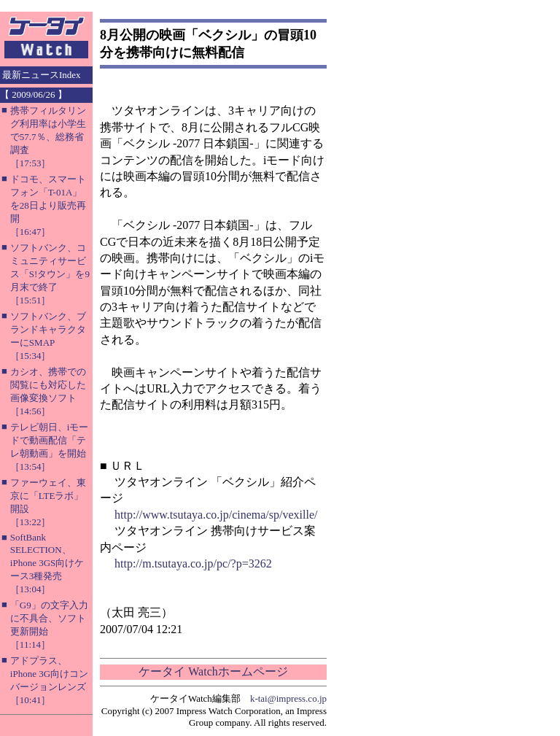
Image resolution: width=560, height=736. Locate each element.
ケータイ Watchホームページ (213, 671)
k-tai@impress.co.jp (288, 698)
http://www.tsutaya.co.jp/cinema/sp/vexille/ (216, 515)
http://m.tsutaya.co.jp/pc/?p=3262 (193, 563)
